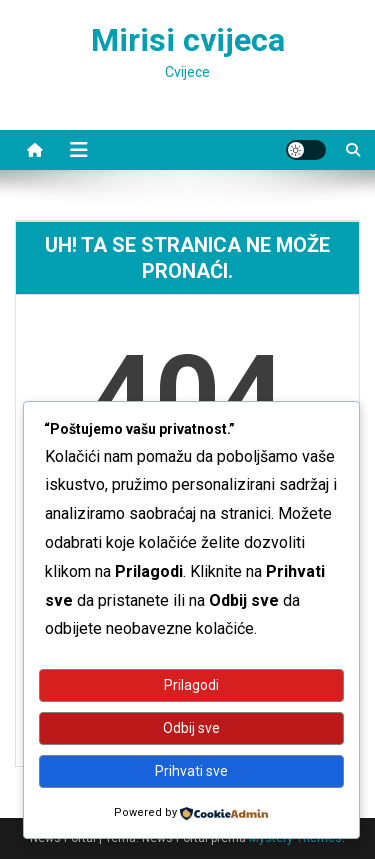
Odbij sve (191, 728)
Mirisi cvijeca (188, 40)
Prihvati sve (191, 771)
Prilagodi (191, 685)
